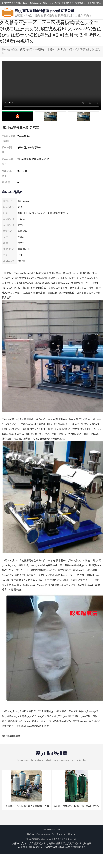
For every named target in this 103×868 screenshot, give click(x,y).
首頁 (22, 49)
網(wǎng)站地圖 (83, 843)
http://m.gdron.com (11, 736)
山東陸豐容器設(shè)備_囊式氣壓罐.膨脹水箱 (26, 806)
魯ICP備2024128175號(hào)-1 (64, 834)
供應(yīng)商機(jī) (36, 49)
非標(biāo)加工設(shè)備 (60, 49)
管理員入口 (68, 843)
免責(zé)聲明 (55, 843)
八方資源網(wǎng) (38, 843)
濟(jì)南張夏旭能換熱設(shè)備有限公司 (43, 839)
